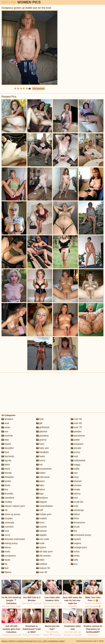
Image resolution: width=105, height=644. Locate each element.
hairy (40, 444)
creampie (8, 523)
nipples (41, 535)
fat (4, 564)
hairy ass (42, 448)
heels (41, 456)
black (6, 469)
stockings (77, 510)
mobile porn (44, 514)
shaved (76, 481)
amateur (7, 419)
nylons (41, 547)
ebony (6, 547)
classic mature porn (13, 506)
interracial (43, 477)
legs (40, 494)
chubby (7, 502)
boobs (6, 481)
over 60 (76, 423)
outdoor (42, 564)
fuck (40, 419)
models (42, 518)
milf (40, 510)
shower (76, 485)
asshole (7, 436)
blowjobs (8, 477)
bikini (6, 465)
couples (7, 518)
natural (41, 531)
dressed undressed (13, 539)
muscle (41, 527)
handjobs (43, 452)
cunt (5, 531)
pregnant (77, 444)
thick (75, 518)
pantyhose (78, 436)
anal (5, 423)
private (76, 448)
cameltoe (8, 498)
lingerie (42, 502)
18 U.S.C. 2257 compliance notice (49, 641)
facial (6, 560)
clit (4, 510)
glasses (42, 431)
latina (41, 489)
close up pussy (11, 514)
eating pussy (10, 543)
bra (5, 489)
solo (75, 506)
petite (75, 440)
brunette (7, 494)
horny (41, 460)
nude (40, 543)
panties (76, 431)
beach (6, 444)
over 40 (42, 572)
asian (6, 427)
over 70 (76, 427)
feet (5, 568)
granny (41, 440)
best (5, 452)
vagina (76, 543)
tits (74, 531)
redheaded (78, 460)
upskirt (76, 539)
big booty (8, 456)
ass (5, 431)
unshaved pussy (81, 535)
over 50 (76, 419)
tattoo (75, 514)
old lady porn (45, 552)
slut (74, 498)
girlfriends (43, 427)
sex (74, 473)
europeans (9, 556)
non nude (43, 539)
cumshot (7, 527)
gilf (39, 423)
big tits (6, 460)
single (75, 489)
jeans (41, 481)
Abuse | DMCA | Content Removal (17, 641)
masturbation (45, 506)
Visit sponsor (38, 89)
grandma (42, 436)
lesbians (42, 498)
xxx (74, 564)
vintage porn (79, 547)
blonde (7, 473)
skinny (76, 494)
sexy (75, 477)
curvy (6, 535)
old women (43, 556)
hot (39, 465)
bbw (5, 440)
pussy (75, 452)
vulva (75, 552)
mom (40, 523)
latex (40, 485)
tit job (75, 527)
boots (6, 485)
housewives (44, 469)
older (40, 560)
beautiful (7, 448)
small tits (77, 502)
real (74, 456)
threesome (78, 523)
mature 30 (43, 568)
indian (41, 473)
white (75, 556)
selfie (75, 469)
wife (74, 560)
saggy (75, 465)
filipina (6, 572)
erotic (6, 552)
